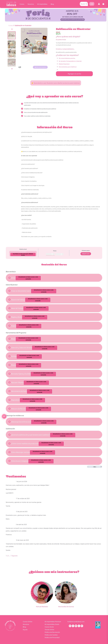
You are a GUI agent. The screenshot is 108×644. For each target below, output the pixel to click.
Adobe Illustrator (64, 64)
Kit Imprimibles (42, 4)
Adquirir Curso (86, 254)
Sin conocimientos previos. (67, 58)
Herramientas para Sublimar (68, 67)
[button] (99, 4)
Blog (52, 4)
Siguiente (15, 556)
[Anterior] (12, 29)
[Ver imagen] (12, 35)
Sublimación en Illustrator (23, 25)
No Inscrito (23, 252)
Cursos (22, 4)
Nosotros (31, 4)
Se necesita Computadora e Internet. (70, 61)
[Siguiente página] (101, 467)
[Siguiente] (12, 69)
